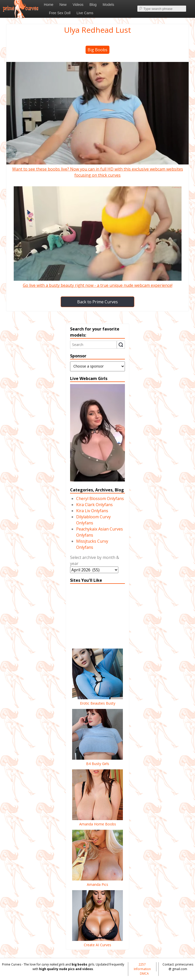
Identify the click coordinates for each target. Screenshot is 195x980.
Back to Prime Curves (97, 302)
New (63, 5)
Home (49, 5)
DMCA (144, 974)
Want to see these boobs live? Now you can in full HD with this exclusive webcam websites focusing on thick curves (97, 169)
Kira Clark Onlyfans (94, 505)
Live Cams (85, 13)
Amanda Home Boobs (97, 821)
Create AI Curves (97, 942)
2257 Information (142, 967)
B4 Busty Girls (97, 761)
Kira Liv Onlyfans (92, 511)
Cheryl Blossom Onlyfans (100, 499)
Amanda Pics (97, 882)
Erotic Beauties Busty (97, 701)
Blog (93, 5)
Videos (78, 5)
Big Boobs (97, 50)
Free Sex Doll (60, 13)
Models (108, 5)
